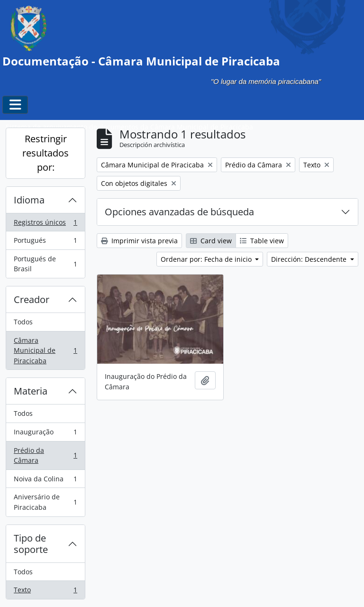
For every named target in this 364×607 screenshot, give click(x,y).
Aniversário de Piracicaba (45, 502)
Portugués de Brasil (45, 264)
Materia (31, 391)
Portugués (45, 242)
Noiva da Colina (45, 481)
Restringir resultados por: (45, 153)
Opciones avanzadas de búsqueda (179, 212)
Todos (23, 322)
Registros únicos (45, 224)
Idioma (29, 200)
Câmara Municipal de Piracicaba (45, 350)
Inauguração (45, 434)
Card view (211, 241)
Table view (262, 241)
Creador (32, 299)
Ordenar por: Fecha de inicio (207, 259)
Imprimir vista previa (139, 241)
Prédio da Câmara (45, 455)
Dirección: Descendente (310, 259)
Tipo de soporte (31, 544)
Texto (45, 592)
